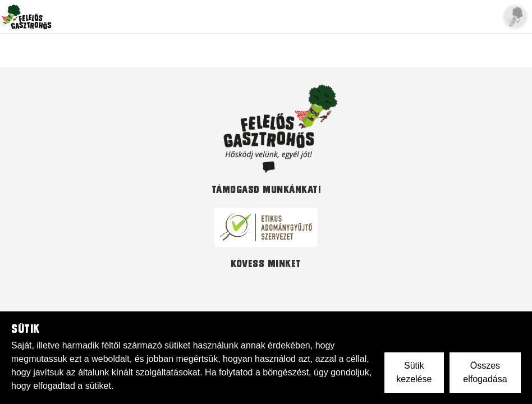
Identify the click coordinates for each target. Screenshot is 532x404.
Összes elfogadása (485, 372)
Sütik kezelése (414, 372)
